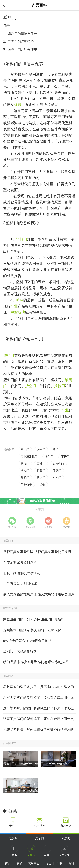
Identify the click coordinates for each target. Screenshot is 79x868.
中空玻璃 (18, 312)
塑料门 (22, 239)
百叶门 (41, 464)
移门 (56, 450)
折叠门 (30, 386)
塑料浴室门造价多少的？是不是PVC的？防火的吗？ (39, 689)
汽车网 (39, 838)
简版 (15, 855)
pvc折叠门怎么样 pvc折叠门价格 (27, 641)
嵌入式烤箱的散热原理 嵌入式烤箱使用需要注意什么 (39, 596)
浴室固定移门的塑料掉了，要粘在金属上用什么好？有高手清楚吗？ (38, 699)
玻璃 (18, 105)
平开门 (65, 457)
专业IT (13, 826)
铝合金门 (58, 464)
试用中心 (34, 863)
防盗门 (41, 478)
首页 (8, 863)
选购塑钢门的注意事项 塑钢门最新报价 (32, 630)
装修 (19, 863)
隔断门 (25, 478)
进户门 (41, 450)
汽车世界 (39, 826)
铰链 (42, 485)
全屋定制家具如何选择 (20, 562)
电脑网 (13, 838)
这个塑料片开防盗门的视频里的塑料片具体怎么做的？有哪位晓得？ (38, 710)
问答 (60, 863)
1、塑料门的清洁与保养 (20, 34)
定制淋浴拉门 (29, 457)
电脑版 (48, 855)
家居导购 (66, 826)
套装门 (49, 457)
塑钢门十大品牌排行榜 (20, 651)
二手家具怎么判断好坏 (20, 584)
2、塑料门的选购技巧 (19, 41)
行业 (14, 306)
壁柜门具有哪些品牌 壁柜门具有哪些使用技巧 (37, 552)
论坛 (48, 863)
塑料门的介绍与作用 (24, 339)
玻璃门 (57, 471)
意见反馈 (64, 855)
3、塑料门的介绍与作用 (20, 49)
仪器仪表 (26, 485)
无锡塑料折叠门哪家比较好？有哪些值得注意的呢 (38, 731)
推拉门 (60, 386)
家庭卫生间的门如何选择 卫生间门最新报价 (36, 619)
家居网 (66, 838)
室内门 (25, 450)
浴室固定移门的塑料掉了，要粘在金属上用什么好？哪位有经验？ (38, 721)
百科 (71, 863)
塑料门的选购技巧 (22, 223)
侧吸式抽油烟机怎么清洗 (22, 573)
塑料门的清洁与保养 (24, 64)
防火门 (25, 464)
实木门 (57, 478)
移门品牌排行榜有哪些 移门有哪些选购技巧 (36, 662)
